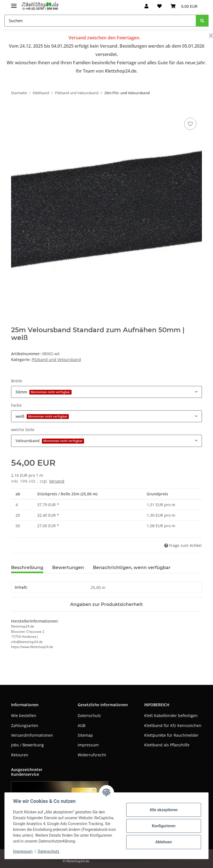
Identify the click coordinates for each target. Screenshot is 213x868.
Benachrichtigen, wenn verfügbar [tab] (132, 568)
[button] (146, 6)
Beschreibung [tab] (27, 568)
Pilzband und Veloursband (56, 359)
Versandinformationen (32, 735)
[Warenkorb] (184, 6)
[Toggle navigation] (14, 3)
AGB (82, 725)
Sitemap (85, 735)
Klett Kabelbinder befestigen (171, 715)
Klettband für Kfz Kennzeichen (173, 725)
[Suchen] (100, 21)
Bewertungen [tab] (68, 568)
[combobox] (106, 392)
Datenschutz (89, 715)
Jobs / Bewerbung (27, 745)
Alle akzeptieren (163, 810)
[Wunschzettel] (159, 6)
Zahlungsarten (25, 725)
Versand (57, 481)
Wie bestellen (24, 715)
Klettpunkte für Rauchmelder (171, 735)
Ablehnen (163, 842)
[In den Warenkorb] (16, 110)
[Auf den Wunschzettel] (190, 124)
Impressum (88, 745)
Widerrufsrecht (92, 755)
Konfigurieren (163, 826)
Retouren (20, 755)
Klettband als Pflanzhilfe (167, 745)
